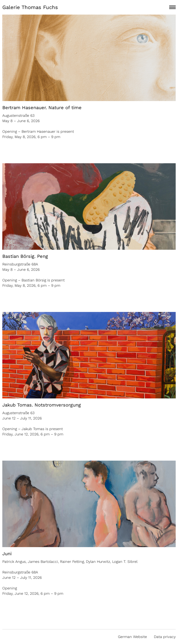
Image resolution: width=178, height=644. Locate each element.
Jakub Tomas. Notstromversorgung (42, 405)
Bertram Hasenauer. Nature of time (42, 108)
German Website (132, 637)
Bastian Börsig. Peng (25, 256)
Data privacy (165, 637)
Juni (7, 554)
